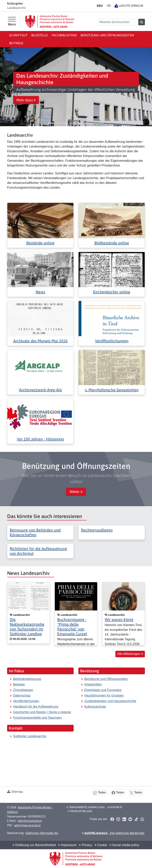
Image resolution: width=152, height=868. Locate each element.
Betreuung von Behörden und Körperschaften (35, 532)
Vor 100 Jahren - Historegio (40, 439)
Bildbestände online (112, 243)
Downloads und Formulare (103, 690)
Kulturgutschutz (95, 707)
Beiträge (16, 43)
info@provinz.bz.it (30, 821)
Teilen (100, 793)
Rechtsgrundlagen (97, 530)
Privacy (85, 845)
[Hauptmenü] (12, 22)
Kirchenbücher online (112, 292)
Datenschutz (22, 695)
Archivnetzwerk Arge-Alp (40, 390)
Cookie (101, 845)
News (40, 292)
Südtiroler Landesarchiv (30, 736)
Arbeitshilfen (93, 684)
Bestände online (40, 243)
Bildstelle (40, 35)
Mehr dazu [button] (26, 100)
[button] (5, 87)
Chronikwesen (23, 690)
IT (109, 6)
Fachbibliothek (64, 35)
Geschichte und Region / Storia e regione (42, 712)
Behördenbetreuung (27, 679)
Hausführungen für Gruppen (104, 695)
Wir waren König (119, 619)
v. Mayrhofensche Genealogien (112, 390)
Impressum (67, 845)
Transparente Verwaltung (86, 807)
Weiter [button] (76, 492)
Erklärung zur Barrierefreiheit (34, 845)
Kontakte (115, 807)
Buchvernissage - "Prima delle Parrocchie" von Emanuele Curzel (72, 627)
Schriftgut (18, 35)
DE (100, 6)
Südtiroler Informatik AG (42, 833)
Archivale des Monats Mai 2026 (40, 341)
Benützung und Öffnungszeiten (107, 35)
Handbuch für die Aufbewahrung (36, 707)
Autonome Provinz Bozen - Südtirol (30, 810)
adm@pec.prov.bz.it (27, 825)
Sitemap (17, 792)
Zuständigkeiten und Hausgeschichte (110, 701)
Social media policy (124, 845)
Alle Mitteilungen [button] (130, 654)
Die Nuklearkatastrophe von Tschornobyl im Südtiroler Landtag (27, 627)
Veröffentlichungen (112, 341)
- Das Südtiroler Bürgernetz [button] (113, 833)
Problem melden (80, 811)
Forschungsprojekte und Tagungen (37, 718)
